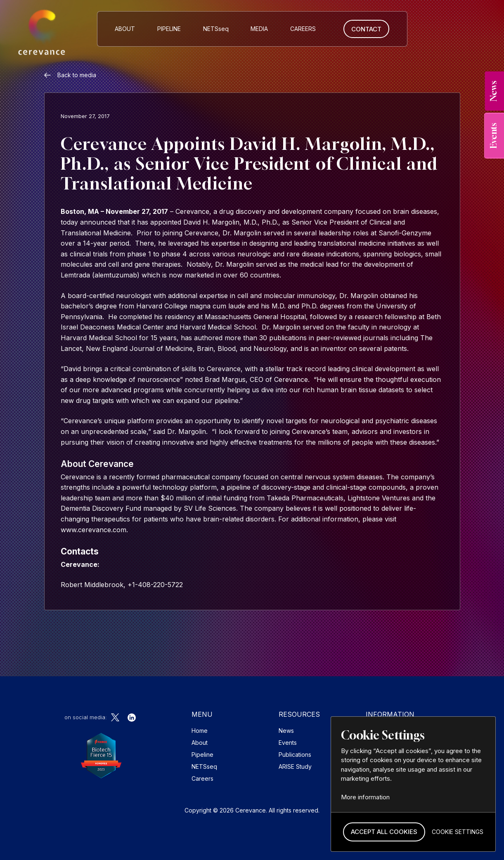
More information (365, 797)
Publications (295, 755)
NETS (216, 29)
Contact (366, 29)
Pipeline (169, 29)
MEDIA (259, 29)
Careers (202, 778)
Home (200, 731)
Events (288, 743)
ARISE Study (295, 766)
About (125, 29)
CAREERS (303, 29)
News (286, 731)
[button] (384, 832)
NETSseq (204, 766)
